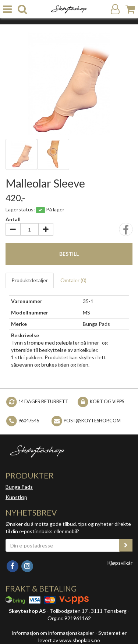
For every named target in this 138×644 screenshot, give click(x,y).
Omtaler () (73, 280)
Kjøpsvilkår (120, 563)
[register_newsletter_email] (126, 545)
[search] (22, 9)
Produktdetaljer (30, 280)
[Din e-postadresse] (63, 545)
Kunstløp (16, 497)
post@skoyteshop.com (92, 421)
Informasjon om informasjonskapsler (53, 633)
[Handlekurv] (130, 9)
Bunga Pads (19, 487)
